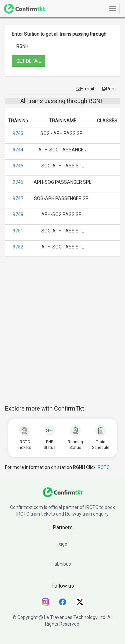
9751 (18, 231)
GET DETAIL (29, 61)
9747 (18, 198)
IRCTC (103, 467)
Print (109, 89)
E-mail (85, 89)
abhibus (63, 564)
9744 (18, 150)
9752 (18, 247)
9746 (18, 182)
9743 (18, 133)
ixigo (62, 544)
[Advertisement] (62, 334)
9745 (18, 166)
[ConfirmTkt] (63, 496)
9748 (18, 214)
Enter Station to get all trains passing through (59, 34)
